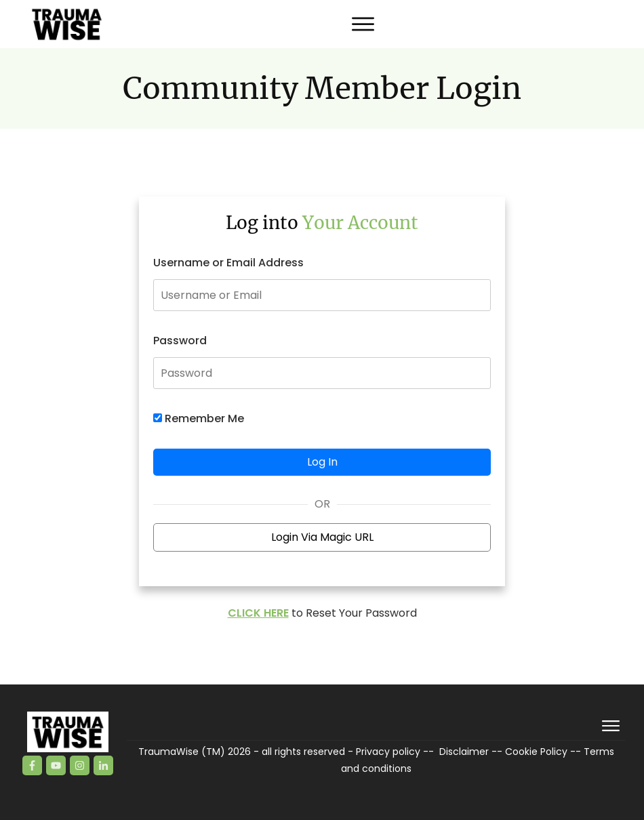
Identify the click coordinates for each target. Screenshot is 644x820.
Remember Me (199, 418)
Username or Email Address (228, 263)
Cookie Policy (536, 752)
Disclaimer (464, 752)
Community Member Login (322, 88)
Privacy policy (388, 752)
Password (180, 341)
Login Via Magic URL (322, 537)
